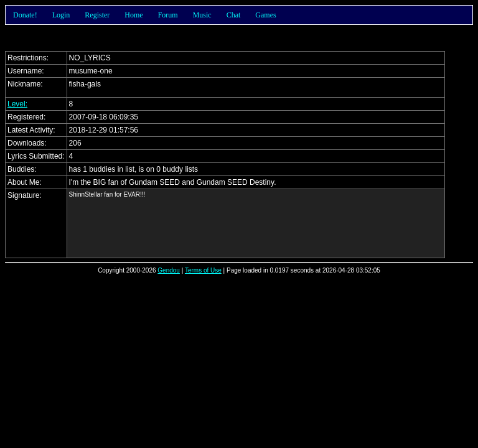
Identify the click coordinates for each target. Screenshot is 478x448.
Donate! (25, 15)
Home (134, 15)
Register (97, 15)
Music (202, 15)
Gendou (169, 270)
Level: (17, 104)
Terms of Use (203, 270)
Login (61, 15)
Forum (168, 15)
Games (265, 15)
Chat (234, 15)
